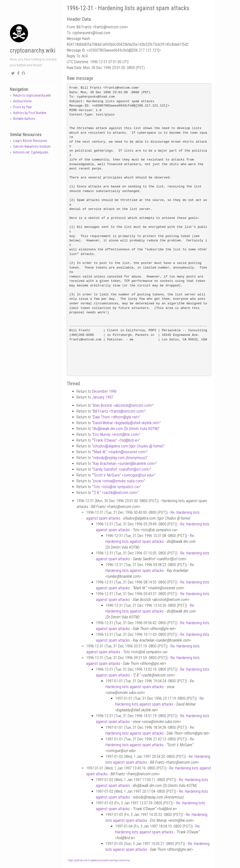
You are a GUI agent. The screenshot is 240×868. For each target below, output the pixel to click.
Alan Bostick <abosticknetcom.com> (123, 405)
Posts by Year (22, 107)
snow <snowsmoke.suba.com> (118, 481)
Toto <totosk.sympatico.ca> (116, 487)
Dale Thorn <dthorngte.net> (116, 417)
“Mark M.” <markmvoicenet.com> (120, 452)
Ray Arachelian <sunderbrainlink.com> (124, 464)
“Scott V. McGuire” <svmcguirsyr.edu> (124, 475)
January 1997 (103, 397)
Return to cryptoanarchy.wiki (32, 95)
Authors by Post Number (30, 113)
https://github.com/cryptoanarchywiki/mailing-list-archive (99, 860)
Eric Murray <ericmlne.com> (116, 434)
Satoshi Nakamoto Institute (32, 146)
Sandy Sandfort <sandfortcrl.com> (122, 469)
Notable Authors (24, 119)
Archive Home (22, 101)
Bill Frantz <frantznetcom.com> (119, 411)
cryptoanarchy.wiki (33, 50)
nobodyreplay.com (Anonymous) (120, 458)
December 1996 (104, 391)
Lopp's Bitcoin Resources (30, 141)
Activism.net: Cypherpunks (31, 152)
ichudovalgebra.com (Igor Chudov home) (128, 446)
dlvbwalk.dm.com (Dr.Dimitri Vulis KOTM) (126, 429)
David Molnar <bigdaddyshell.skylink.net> (126, 423)
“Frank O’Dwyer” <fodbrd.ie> (116, 440)
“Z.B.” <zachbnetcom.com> (115, 493)
